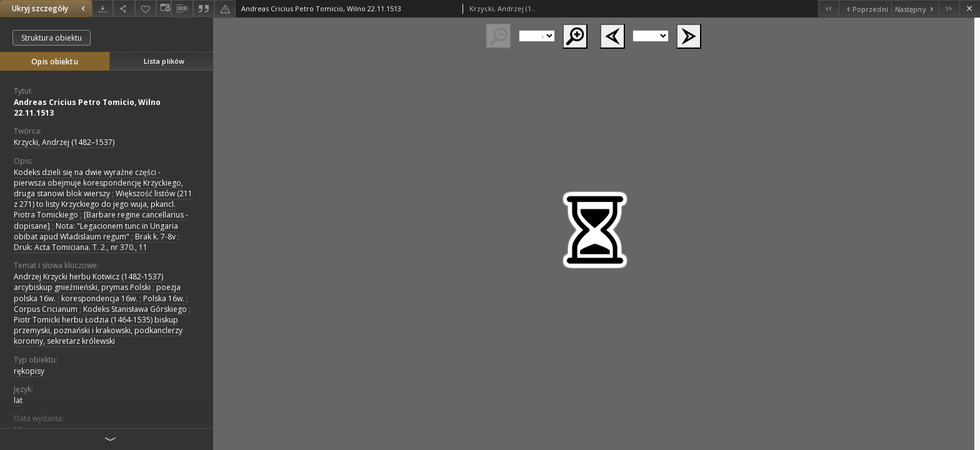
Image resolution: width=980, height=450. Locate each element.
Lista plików (164, 61)
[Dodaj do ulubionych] (146, 8)
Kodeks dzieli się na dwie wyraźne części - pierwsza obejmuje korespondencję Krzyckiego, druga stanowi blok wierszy (98, 183)
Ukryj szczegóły (50, 8)
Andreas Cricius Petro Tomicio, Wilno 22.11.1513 (87, 107)
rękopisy (29, 371)
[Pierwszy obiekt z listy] (828, 8)
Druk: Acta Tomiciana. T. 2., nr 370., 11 (81, 247)
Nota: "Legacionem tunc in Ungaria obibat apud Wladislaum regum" (96, 231)
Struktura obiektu (52, 38)
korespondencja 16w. (99, 298)
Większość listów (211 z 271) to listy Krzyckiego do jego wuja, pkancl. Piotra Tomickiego (103, 204)
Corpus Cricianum (46, 309)
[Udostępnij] (124, 8)
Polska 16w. (164, 298)
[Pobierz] (102, 8)
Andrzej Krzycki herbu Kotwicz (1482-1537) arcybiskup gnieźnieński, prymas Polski (88, 282)
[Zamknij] (970, 8)
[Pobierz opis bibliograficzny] (182, 9)
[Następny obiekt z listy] (915, 8)
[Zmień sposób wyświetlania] (164, 8)
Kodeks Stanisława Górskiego (135, 309)
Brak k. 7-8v (155, 237)
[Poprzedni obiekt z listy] (865, 8)
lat (18, 400)
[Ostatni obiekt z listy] (949, 8)
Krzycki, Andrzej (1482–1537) (64, 142)
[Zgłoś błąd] (225, 8)
